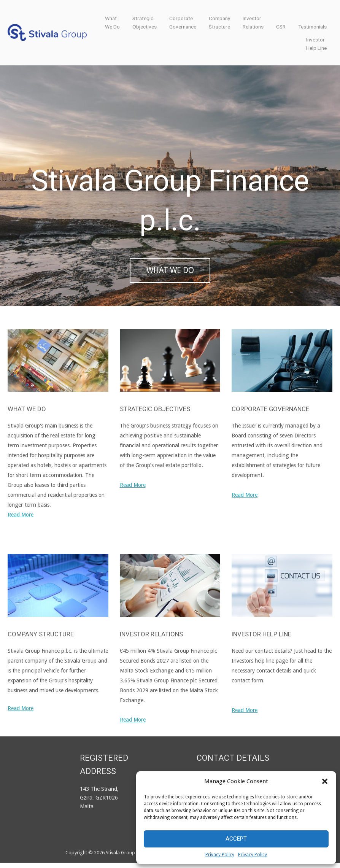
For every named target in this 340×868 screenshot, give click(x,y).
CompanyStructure (219, 22)
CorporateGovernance (183, 22)
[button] (325, 781)
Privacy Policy (220, 855)
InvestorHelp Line (316, 44)
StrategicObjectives (145, 22)
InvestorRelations (253, 22)
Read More (21, 520)
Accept (236, 839)
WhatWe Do (112, 22)
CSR (281, 27)
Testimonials (312, 27)
